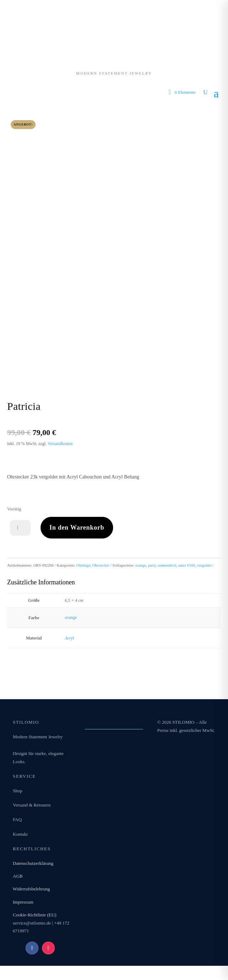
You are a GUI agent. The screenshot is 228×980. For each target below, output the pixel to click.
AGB (18, 876)
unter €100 (187, 565)
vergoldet (204, 565)
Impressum (23, 902)
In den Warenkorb (77, 528)
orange (141, 565)
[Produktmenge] (20, 528)
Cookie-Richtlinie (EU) (35, 915)
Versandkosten (60, 444)
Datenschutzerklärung (33, 863)
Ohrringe (83, 565)
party (152, 565)
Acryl (69, 638)
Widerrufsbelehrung (31, 889)
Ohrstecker (101, 565)
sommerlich (167, 565)
